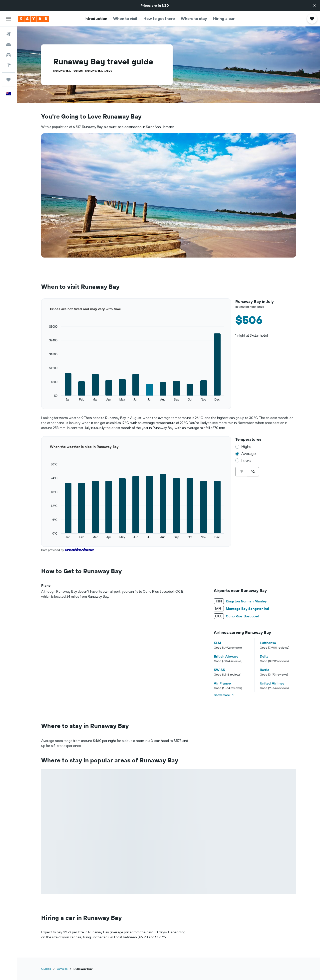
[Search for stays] (8, 44)
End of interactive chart (41, 402)
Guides (46, 969)
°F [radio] (241, 472)
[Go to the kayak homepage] (34, 19)
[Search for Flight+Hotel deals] (8, 65)
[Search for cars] (8, 55)
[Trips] (8, 80)
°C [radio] (253, 472)
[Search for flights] (8, 34)
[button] (315, 5)
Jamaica (62, 969)
